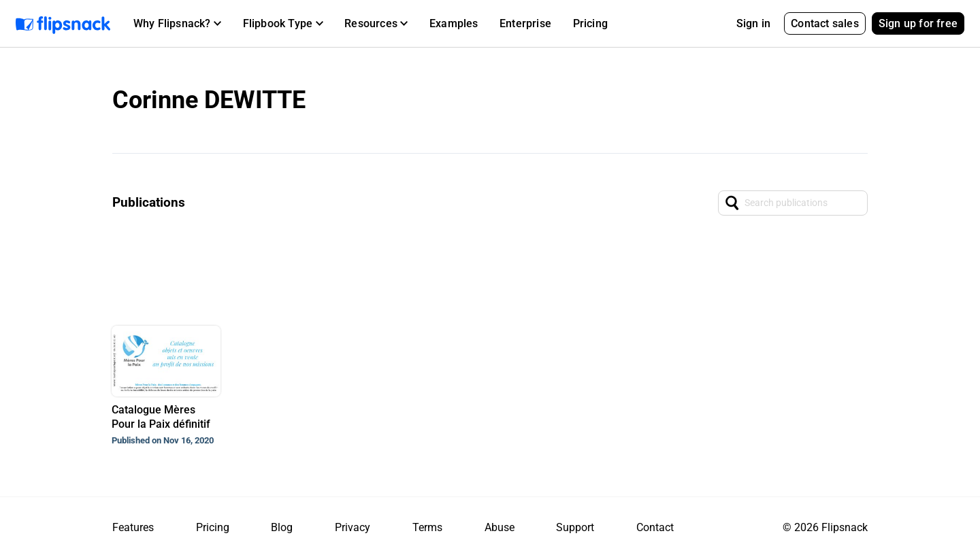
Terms (427, 527)
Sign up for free (918, 23)
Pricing (590, 23)
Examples (454, 23)
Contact (655, 527)
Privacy (353, 527)
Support (575, 527)
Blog (282, 527)
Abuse (500, 527)
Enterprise (525, 23)
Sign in (753, 23)
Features (133, 527)
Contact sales (825, 23)
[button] (177, 24)
